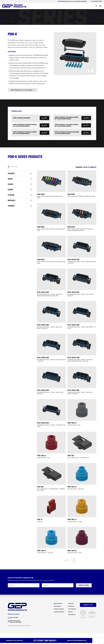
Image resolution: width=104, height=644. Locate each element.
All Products (57, 607)
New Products (58, 604)
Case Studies (72, 610)
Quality (70, 613)
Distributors (72, 615)
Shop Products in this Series (23, 90)
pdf (45, 118)
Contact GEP (88, 606)
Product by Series (59, 610)
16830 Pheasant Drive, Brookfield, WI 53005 (72, 1)
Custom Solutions (59, 613)
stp (87, 118)
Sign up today (84, 586)
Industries (71, 607)
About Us (71, 604)
